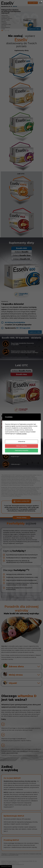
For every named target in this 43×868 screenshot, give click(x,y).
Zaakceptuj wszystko (22, 450)
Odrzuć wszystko (21, 446)
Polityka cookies (21, 434)
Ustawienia (21, 442)
